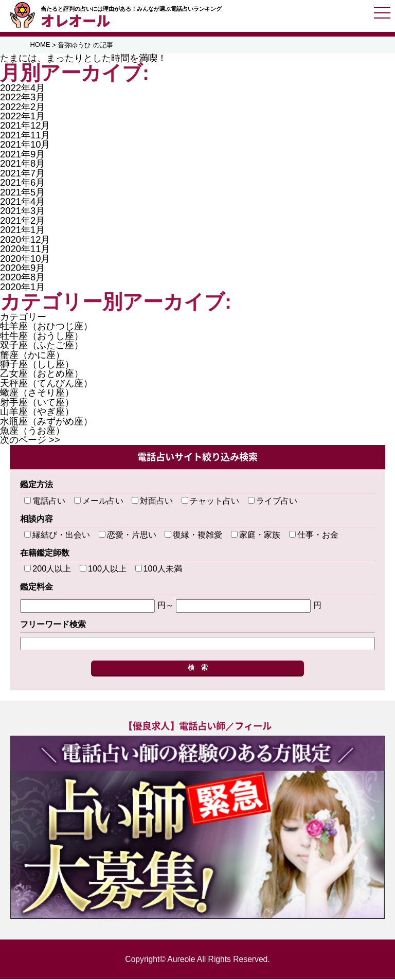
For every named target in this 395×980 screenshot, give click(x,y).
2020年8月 (22, 279)
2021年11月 (25, 136)
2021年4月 (22, 202)
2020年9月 (22, 269)
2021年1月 (22, 231)
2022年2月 (22, 108)
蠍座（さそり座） (37, 394)
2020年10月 (25, 260)
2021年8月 (22, 165)
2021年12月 (25, 127)
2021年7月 (22, 174)
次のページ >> (30, 441)
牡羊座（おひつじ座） (46, 327)
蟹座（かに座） (32, 356)
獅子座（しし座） (37, 365)
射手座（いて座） (37, 403)
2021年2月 (22, 221)
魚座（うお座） (32, 431)
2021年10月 (25, 146)
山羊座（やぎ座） (37, 413)
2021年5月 (22, 193)
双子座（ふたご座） (42, 346)
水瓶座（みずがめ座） (46, 422)
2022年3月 (22, 99)
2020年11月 (25, 250)
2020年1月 (22, 288)
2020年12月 (25, 240)
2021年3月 (22, 212)
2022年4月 (22, 89)
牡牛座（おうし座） (42, 337)
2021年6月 (22, 184)
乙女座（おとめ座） (42, 375)
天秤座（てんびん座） (46, 384)
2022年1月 (22, 117)
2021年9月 (22, 155)
